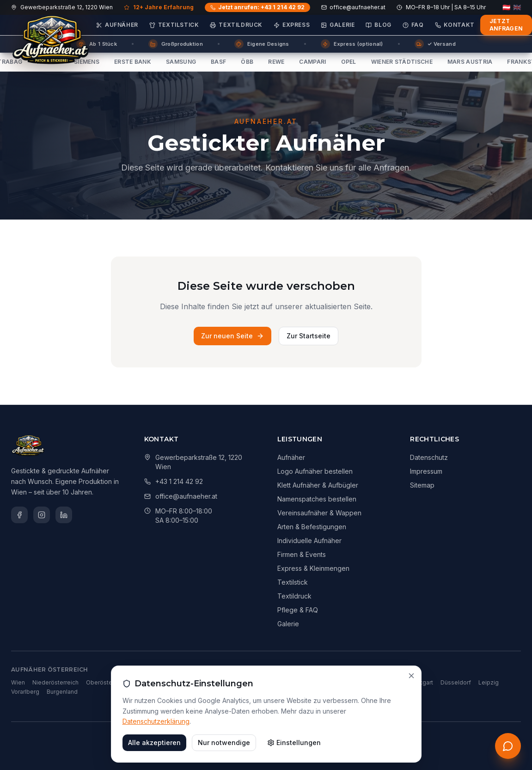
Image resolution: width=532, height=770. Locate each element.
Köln (365, 682)
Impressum (426, 471)
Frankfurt (391, 682)
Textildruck (236, 25)
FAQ (413, 25)
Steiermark (150, 682)
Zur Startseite (309, 336)
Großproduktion (176, 44)
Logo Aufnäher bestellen (315, 471)
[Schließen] (411, 711)
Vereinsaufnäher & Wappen (319, 513)
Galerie (338, 25)
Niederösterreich (55, 682)
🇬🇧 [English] (517, 7)
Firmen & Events (302, 554)
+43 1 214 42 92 (179, 481)
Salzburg (212, 682)
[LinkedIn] (64, 515)
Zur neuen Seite (232, 336)
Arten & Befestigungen (312, 527)
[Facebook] (19, 515)
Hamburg (339, 682)
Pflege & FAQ (298, 610)
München (307, 682)
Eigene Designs (262, 44)
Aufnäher (117, 25)
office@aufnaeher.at (353, 7)
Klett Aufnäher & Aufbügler (318, 485)
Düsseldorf (456, 682)
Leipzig (489, 682)
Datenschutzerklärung (156, 757)
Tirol (238, 682)
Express (292, 25)
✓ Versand (435, 44)
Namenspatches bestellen (317, 499)
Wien (18, 682)
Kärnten (182, 682)
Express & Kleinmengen (313, 568)
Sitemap (422, 485)
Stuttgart (422, 682)
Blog (378, 25)
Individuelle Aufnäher (309, 541)
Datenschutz (429, 457)
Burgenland (62, 692)
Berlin (279, 682)
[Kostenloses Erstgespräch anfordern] (508, 746)
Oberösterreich (107, 682)
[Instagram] (42, 515)
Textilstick (174, 25)
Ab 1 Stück (97, 44)
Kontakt (455, 25)
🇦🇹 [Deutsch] (506, 7)
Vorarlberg (25, 692)
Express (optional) (352, 44)
